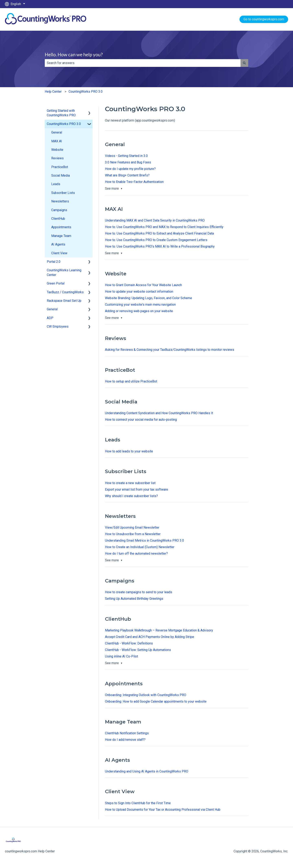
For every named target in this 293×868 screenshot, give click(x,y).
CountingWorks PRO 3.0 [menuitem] (64, 124)
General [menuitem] (57, 132)
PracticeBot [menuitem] (60, 167)
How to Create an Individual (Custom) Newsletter (140, 547)
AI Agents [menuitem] (58, 244)
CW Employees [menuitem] (58, 326)
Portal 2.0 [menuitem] (54, 262)
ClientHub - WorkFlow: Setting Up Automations (138, 650)
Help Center (53, 92)
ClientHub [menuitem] (58, 219)
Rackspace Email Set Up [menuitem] (64, 301)
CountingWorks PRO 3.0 (86, 92)
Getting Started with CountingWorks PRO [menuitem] (61, 113)
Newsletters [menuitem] (60, 201)
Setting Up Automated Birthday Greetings (134, 599)
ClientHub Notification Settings (127, 733)
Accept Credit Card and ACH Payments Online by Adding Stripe (150, 637)
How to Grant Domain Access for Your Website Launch (143, 285)
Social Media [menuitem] (61, 175)
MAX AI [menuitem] (57, 141)
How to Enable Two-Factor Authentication (134, 182)
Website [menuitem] (57, 150)
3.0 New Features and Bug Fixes (128, 162)
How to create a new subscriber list (130, 483)
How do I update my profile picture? (130, 169)
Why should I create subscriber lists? (131, 496)
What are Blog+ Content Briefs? (127, 175)
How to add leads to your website (129, 451)
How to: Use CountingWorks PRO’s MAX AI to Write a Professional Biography (160, 246)
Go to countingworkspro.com (264, 19)
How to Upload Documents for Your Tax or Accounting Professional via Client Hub (163, 810)
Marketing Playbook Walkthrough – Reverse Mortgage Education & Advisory (159, 630)
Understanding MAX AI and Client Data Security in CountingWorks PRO (155, 220)
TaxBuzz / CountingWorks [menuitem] (65, 292)
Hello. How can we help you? (74, 54)
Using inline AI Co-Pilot (121, 656)
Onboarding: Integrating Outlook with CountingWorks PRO (146, 695)
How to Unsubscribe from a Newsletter (133, 534)
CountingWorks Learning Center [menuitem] (64, 272)
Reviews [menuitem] (57, 158)
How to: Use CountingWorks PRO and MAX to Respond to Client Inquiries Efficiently (164, 227)
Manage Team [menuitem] (61, 236)
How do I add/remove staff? (125, 740)
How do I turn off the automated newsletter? (136, 553)
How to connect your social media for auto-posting (141, 420)
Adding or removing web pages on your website (139, 311)
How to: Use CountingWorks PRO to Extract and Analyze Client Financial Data (159, 233)
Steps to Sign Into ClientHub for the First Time (138, 803)
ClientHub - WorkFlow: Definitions (129, 643)
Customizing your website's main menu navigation (140, 305)
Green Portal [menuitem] (56, 283)
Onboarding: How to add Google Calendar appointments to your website (156, 701)
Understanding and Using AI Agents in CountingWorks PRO (147, 771)
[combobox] (143, 63)
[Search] (244, 63)
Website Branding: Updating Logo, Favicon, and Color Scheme (149, 298)
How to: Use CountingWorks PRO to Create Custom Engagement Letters (156, 240)
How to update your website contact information (139, 292)
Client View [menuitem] (59, 253)
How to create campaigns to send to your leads (139, 592)
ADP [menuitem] (50, 318)
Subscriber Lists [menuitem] (63, 193)
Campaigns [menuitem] (59, 210)
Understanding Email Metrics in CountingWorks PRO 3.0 (144, 540)
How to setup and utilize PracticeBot (131, 381)
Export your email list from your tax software (137, 489)
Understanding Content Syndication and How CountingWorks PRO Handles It (159, 413)
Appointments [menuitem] (61, 227)
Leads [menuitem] (56, 184)
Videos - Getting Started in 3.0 (126, 156)
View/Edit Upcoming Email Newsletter (132, 527)
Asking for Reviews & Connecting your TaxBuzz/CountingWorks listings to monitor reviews (170, 350)
